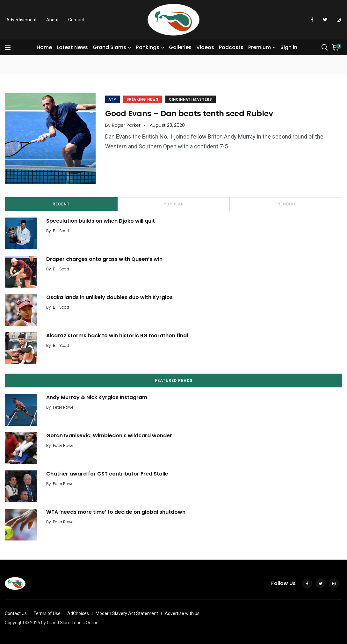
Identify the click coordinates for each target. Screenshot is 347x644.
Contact (76, 20)
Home (44, 47)
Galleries (180, 47)
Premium (260, 47)
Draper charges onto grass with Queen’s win (104, 259)
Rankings (148, 47)
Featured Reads (174, 381)
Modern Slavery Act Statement (127, 613)
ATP (112, 100)
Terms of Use (47, 613)
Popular (174, 204)
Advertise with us (182, 613)
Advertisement (22, 20)
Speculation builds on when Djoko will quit (101, 221)
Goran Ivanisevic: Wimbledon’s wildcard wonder (109, 436)
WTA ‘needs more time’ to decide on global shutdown (116, 512)
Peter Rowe (63, 407)
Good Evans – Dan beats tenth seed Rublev (189, 113)
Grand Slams (109, 47)
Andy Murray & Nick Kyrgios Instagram (97, 397)
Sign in (289, 47)
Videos (205, 47)
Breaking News (143, 100)
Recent (61, 204)
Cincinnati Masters (191, 100)
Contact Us (16, 613)
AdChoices (78, 613)
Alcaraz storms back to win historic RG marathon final (117, 336)
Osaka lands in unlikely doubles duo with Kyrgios (109, 297)
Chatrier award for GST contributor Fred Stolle (107, 474)
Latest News (72, 47)
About (52, 20)
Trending (286, 204)
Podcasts (231, 47)
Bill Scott (61, 231)
